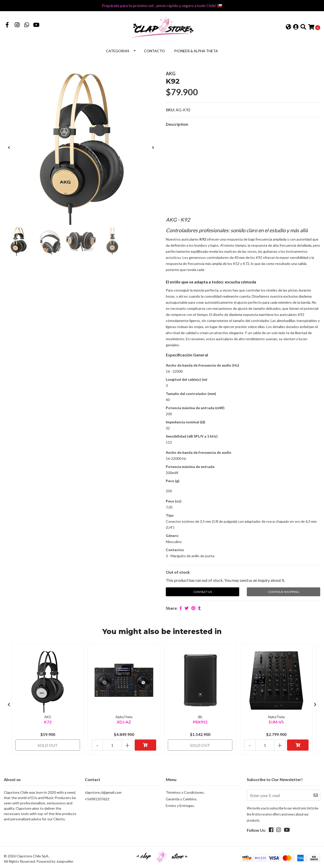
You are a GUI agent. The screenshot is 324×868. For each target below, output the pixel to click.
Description (177, 124)
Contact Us (203, 592)
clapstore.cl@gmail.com (103, 790)
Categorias (118, 50)
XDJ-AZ (124, 721)
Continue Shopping (283, 592)
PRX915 (200, 721)
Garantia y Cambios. (181, 797)
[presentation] (9, 147)
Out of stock (178, 572)
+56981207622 (97, 797)
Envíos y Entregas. (180, 803)
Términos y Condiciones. (185, 790)
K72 (48, 721)
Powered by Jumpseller (55, 859)
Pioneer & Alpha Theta (196, 50)
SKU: (170, 109)
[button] (288, 27)
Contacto (154, 50)
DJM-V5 (276, 721)
